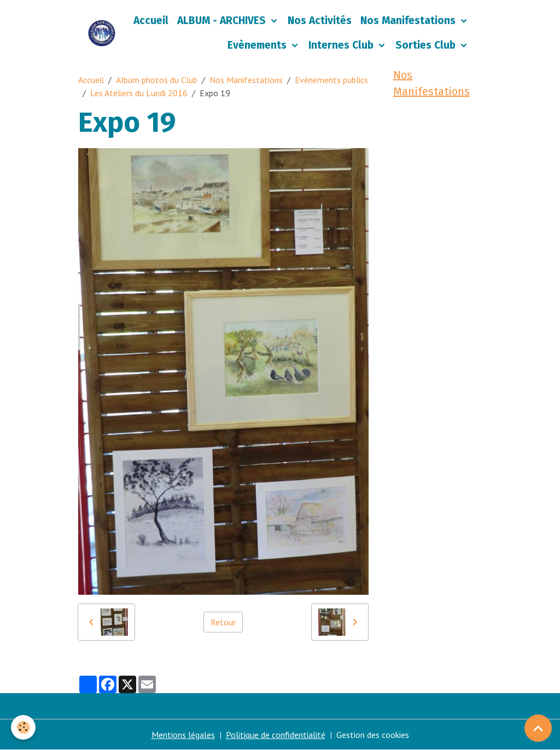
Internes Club (342, 45)
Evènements (258, 45)
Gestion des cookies (373, 735)
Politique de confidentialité (276, 735)
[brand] (102, 33)
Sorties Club (427, 45)
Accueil (151, 20)
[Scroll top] (538, 728)
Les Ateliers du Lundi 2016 (139, 93)
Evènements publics (331, 80)
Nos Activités (320, 20)
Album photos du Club (157, 80)
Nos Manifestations (409, 20)
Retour (223, 622)
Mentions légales (183, 735)
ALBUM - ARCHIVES (223, 20)
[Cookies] (23, 727)
